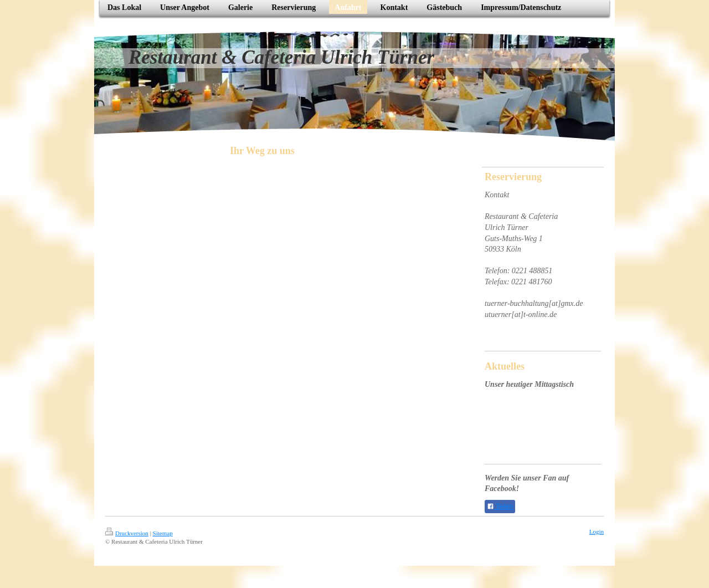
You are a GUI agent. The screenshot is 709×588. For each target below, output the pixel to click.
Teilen (500, 507)
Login (597, 531)
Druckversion (127, 533)
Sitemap (163, 533)
